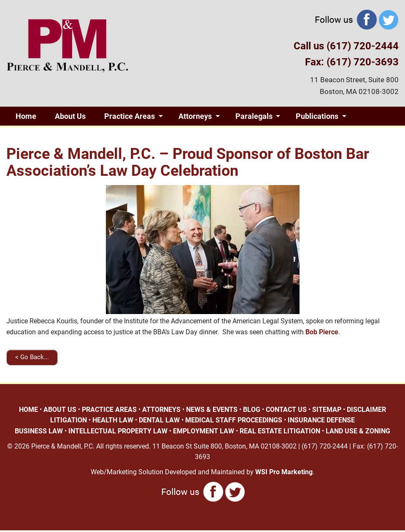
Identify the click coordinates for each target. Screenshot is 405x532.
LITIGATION (69, 420)
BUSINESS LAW (39, 431)
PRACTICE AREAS (109, 410)
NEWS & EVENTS (212, 410)
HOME (28, 410)
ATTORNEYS (161, 410)
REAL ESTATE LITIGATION (280, 431)
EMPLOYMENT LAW (204, 431)
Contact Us (132, 135)
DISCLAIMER (366, 410)
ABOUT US (60, 410)
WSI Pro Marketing (284, 472)
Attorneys (195, 116)
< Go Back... (32, 357)
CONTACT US (286, 410)
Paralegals (254, 116)
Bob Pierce (322, 332)
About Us (70, 116)
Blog (82, 135)
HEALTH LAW (113, 420)
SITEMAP (327, 410)
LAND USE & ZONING (358, 431)
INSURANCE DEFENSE (321, 420)
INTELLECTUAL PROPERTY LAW (118, 431)
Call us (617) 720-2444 (346, 46)
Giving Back (36, 135)
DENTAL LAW (159, 420)
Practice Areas (130, 116)
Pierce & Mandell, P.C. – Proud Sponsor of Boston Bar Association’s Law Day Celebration (188, 162)
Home (26, 116)
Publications (317, 116)
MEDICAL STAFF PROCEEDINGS (234, 420)
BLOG (252, 410)
